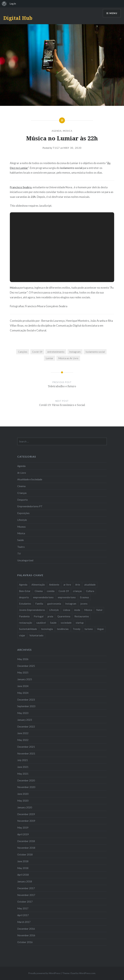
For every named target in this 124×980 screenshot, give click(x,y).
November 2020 (26, 787)
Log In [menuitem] (13, 4)
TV (19, 554)
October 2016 (25, 942)
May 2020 (23, 801)
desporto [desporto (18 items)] (24, 597)
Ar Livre (22, 473)
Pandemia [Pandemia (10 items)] (24, 616)
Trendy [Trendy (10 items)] (77, 629)
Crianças (22, 493)
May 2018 (23, 868)
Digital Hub (18, 18)
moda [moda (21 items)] (77, 610)
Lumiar (49, 358)
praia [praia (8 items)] (50, 616)
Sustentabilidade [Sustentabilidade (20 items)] (28, 629)
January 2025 (25, 679)
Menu (113, 13)
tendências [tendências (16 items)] (63, 629)
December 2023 (26, 700)
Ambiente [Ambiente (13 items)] (54, 585)
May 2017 (23, 908)
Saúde (21, 540)
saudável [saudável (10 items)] (41, 623)
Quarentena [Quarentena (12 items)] (64, 616)
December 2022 (26, 727)
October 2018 (25, 854)
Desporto (23, 500)
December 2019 (26, 814)
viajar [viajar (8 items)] (22, 635)
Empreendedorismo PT (30, 506)
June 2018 (23, 861)
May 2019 (23, 828)
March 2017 (24, 922)
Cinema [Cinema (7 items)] (39, 591)
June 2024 (23, 686)
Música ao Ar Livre (68, 358)
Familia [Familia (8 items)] (39, 604)
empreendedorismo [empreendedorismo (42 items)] (43, 597)
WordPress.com (87, 973)
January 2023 (25, 720)
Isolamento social (95, 352)
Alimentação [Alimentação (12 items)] (38, 585)
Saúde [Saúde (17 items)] (53, 623)
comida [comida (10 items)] (51, 591)
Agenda (57, 131)
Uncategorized (25, 560)
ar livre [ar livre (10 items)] (67, 585)
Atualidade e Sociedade (30, 479)
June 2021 (23, 767)
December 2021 (26, 747)
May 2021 (23, 774)
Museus (21, 527)
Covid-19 (37, 352)
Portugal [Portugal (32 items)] (39, 616)
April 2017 (23, 915)
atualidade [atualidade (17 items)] (90, 585)
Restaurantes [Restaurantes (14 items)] (82, 616)
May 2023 (23, 713)
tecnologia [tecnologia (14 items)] (47, 629)
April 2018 (23, 875)
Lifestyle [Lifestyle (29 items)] (54, 610)
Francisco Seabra (21, 187)
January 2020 (25, 807)
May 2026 (23, 659)
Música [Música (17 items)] (88, 610)
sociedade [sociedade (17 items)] (66, 623)
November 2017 (26, 895)
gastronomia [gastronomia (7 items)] (54, 604)
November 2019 (26, 821)
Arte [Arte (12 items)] (78, 585)
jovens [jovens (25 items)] (84, 604)
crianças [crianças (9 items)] (77, 591)
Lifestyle (22, 520)
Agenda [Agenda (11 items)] (23, 585)
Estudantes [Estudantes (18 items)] (25, 604)
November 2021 (26, 753)
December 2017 (26, 888)
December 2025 (26, 666)
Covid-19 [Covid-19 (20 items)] (64, 591)
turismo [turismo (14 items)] (89, 629)
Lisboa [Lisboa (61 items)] (67, 610)
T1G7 (56, 148)
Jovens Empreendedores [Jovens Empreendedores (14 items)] (32, 610)
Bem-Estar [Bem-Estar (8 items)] (25, 591)
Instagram (75, 352)
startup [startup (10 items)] (80, 623)
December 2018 (26, 841)
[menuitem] (4, 4)
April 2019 (23, 834)
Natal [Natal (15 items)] (99, 610)
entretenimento (56, 352)
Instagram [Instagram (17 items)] (71, 604)
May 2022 (23, 740)
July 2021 (23, 760)
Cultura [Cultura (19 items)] (90, 591)
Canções (23, 352)
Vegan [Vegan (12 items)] (100, 629)
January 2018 (25, 881)
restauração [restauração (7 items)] (26, 623)
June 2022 (23, 733)
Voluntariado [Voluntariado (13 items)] (36, 635)
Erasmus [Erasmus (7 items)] (84, 597)
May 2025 (23, 672)
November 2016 (26, 935)
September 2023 (26, 706)
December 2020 (26, 780)
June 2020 (23, 794)
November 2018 (26, 848)
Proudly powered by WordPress (44, 973)
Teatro (21, 547)
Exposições (23, 513)
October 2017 (25, 902)
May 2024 (23, 693)
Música (68, 131)
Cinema (21, 486)
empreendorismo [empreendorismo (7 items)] (67, 597)
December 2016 (26, 929)
